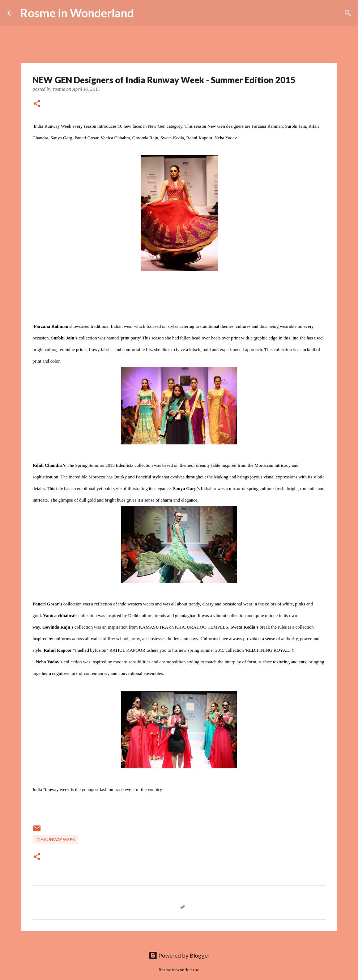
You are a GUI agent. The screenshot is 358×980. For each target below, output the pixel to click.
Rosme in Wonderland (77, 13)
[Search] (144, 13)
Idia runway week (55, 839)
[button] (37, 104)
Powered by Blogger (179, 955)
